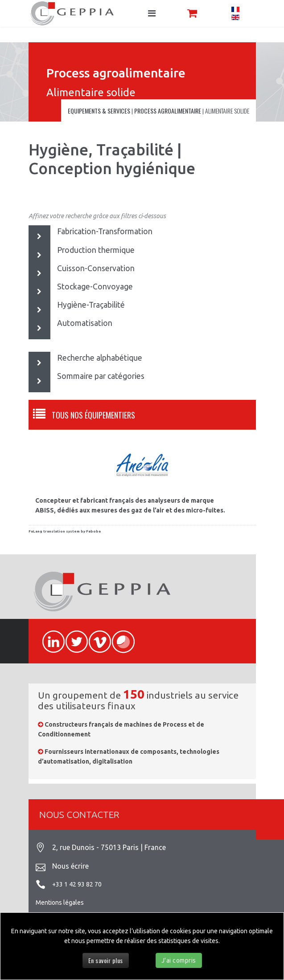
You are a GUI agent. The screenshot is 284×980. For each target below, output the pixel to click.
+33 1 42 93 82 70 (77, 884)
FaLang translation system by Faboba (65, 531)
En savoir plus (106, 960)
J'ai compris (179, 960)
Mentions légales (60, 903)
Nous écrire (70, 866)
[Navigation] (152, 13)
